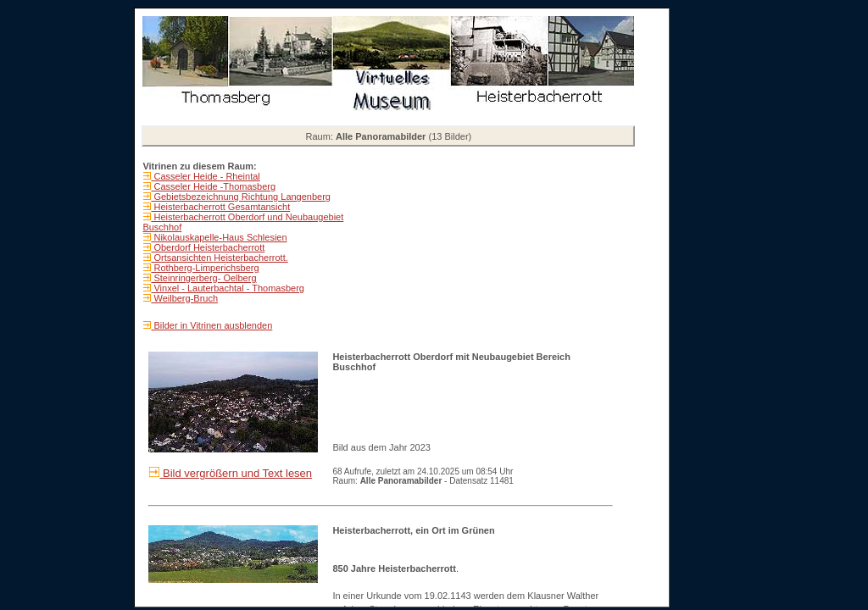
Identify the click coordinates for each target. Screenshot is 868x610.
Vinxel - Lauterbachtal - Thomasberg (228, 288)
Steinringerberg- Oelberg (203, 278)
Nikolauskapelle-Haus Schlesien (219, 237)
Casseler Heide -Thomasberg (213, 186)
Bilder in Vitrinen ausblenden (211, 325)
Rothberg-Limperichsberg (205, 268)
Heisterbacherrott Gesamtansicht (220, 207)
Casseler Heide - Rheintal (205, 176)
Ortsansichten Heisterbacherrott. (219, 258)
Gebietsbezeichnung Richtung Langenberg (241, 197)
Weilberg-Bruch (184, 298)
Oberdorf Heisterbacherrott (208, 247)
